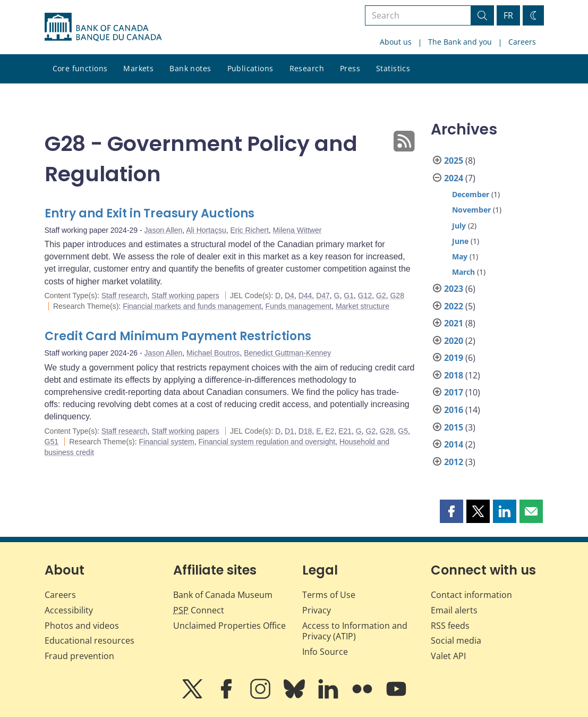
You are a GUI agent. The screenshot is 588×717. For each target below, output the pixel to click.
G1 (349, 296)
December (471, 194)
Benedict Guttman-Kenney (287, 353)
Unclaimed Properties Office (229, 626)
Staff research (125, 296)
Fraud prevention (79, 656)
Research (307, 68)
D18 (305, 431)
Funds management (299, 306)
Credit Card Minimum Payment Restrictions (178, 336)
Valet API (448, 656)
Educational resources (90, 640)
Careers (522, 42)
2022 (454, 306)
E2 (330, 431)
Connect (199, 610)
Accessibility (69, 610)
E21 (345, 431)
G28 (397, 296)
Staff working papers (185, 296)
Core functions (80, 68)
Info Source (325, 652)
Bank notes (190, 68)
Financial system (166, 442)
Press (350, 68)
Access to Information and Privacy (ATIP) (355, 631)
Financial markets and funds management (192, 306)
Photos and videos (82, 626)
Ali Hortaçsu (206, 230)
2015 (454, 427)
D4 (289, 296)
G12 (365, 296)
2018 (454, 375)
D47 (323, 296)
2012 (454, 462)
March (463, 272)
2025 (454, 161)
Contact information (471, 595)
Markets (138, 68)
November (471, 210)
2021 (454, 323)
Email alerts (454, 610)
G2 (381, 296)
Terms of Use (329, 595)
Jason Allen (164, 230)
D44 (305, 296)
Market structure (363, 306)
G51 (52, 442)
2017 (454, 392)
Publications (250, 68)
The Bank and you (460, 42)
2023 (454, 289)
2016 (454, 410)
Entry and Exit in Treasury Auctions (150, 213)
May (460, 256)
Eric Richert (249, 230)
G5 (403, 431)
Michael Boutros (213, 353)
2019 (454, 358)
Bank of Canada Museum (223, 595)
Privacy (317, 610)
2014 (454, 444)
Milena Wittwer (297, 230)
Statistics (393, 68)
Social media (456, 640)
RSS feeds (450, 626)
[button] (451, 511)
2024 (454, 178)
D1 (289, 431)
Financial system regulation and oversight (267, 442)
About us (396, 42)
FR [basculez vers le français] (508, 15)
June (460, 241)
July (459, 226)
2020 (454, 341)
